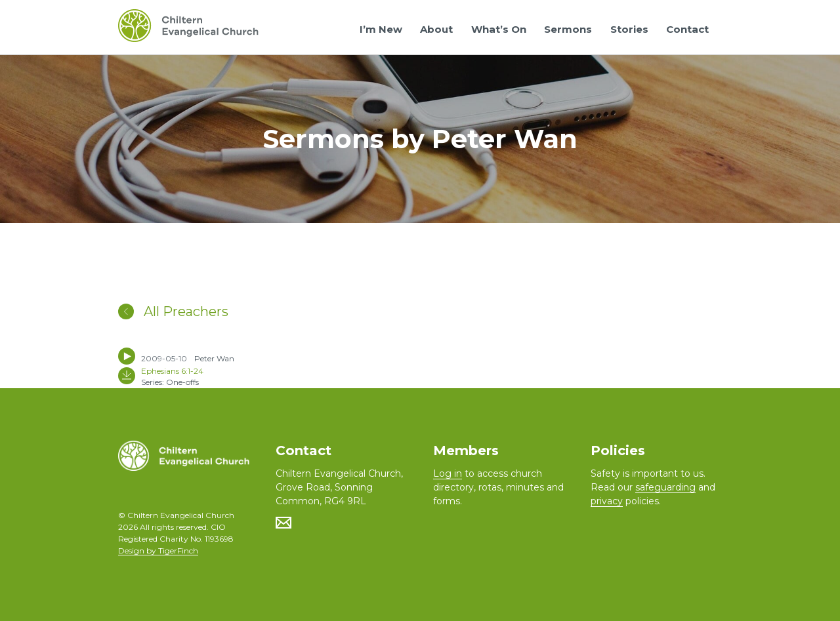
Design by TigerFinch (158, 551)
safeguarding (665, 487)
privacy (607, 501)
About (436, 29)
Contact (687, 29)
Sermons (568, 29)
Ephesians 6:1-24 (172, 371)
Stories (629, 29)
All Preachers (173, 311)
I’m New (381, 29)
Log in (448, 473)
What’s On (499, 29)
